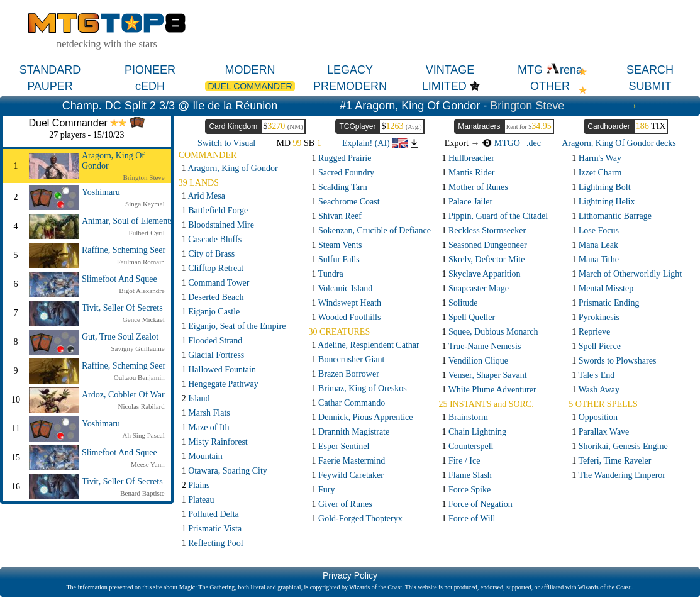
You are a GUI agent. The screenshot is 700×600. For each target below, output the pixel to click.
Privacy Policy (350, 575)
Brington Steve (527, 106)
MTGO (501, 143)
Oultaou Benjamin (139, 377)
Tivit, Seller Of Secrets (122, 308)
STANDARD (50, 70)
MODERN (250, 70)
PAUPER (50, 86)
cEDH (150, 86)
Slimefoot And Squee (119, 279)
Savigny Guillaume (138, 348)
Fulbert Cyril (147, 233)
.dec (534, 143)
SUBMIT (650, 86)
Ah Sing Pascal (144, 435)
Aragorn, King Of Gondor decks (619, 143)
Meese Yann (148, 464)
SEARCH (650, 70)
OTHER (550, 86)
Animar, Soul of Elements (128, 221)
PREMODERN (350, 86)
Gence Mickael (144, 319)
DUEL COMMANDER (250, 86)
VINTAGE (450, 70)
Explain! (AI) (375, 143)
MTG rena (550, 70)
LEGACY (350, 70)
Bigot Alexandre (142, 291)
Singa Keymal (145, 204)
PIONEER (150, 70)
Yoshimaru (101, 192)
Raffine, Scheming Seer (124, 250)
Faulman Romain (141, 262)
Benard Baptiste (142, 493)
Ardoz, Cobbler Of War (123, 395)
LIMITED (444, 86)
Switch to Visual (226, 143)
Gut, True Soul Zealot (120, 337)
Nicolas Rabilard (142, 406)
